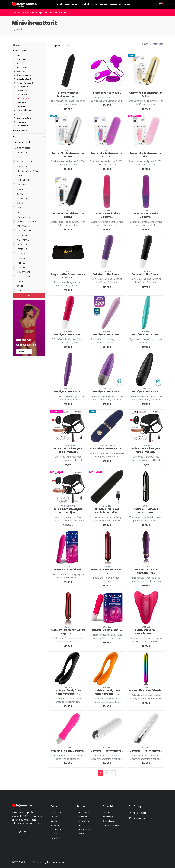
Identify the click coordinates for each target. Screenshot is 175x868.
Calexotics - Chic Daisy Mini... (107, 449)
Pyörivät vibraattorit (24, 110)
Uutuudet (55, 834)
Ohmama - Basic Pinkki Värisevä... (107, 215)
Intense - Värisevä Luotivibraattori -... (68, 94)
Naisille (54, 817)
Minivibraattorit (59, 13)
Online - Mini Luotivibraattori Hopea (68, 155)
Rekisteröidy (108, 817)
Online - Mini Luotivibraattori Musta (68, 215)
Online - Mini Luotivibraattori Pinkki (146, 155)
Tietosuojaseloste (85, 829)
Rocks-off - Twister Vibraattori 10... (146, 571)
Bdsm (16, 136)
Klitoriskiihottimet (23, 79)
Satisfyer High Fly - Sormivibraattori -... (146, 632)
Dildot (18, 55)
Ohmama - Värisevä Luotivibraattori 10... (107, 511)
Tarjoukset (55, 838)
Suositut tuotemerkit (22, 142)
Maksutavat (82, 817)
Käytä (29, 295)
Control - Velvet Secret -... (107, 630)
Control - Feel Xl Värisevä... (68, 569)
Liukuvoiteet (56, 829)
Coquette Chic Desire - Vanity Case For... (68, 276)
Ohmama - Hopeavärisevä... (107, 751)
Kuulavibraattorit (23, 118)
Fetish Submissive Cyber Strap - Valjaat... (68, 450)
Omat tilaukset (109, 821)
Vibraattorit (20, 59)
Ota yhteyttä (82, 834)
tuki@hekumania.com (142, 818)
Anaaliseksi (20, 122)
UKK (78, 825)
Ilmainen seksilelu (58, 812)
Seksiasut (55, 825)
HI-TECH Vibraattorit (24, 83)
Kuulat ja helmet (22, 87)
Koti (14, 13)
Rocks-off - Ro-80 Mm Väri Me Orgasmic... (68, 632)
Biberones (20, 71)
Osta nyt (24, 351)
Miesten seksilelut (21, 131)
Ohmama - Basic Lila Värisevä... (146, 215)
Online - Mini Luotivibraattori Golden (146, 94)
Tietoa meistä (83, 812)
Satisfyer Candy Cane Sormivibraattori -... (68, 692)
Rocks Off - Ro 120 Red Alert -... (107, 571)
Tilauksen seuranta (111, 825)
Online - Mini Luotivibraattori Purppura (107, 155)
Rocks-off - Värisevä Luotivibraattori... (146, 511)
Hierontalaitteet (22, 90)
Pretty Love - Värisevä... (107, 93)
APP (17, 63)
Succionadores (22, 67)
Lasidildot (20, 114)
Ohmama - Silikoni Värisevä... (68, 751)
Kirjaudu (106, 812)
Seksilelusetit (21, 94)
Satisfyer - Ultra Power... (107, 274)
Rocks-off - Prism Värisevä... (146, 690)
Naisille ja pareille (39, 13)
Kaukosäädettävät (23, 126)
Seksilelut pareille (23, 75)
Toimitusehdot (83, 821)
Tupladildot (20, 106)
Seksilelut (23, 13)
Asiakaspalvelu (139, 813)
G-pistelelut (20, 102)
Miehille (54, 821)
